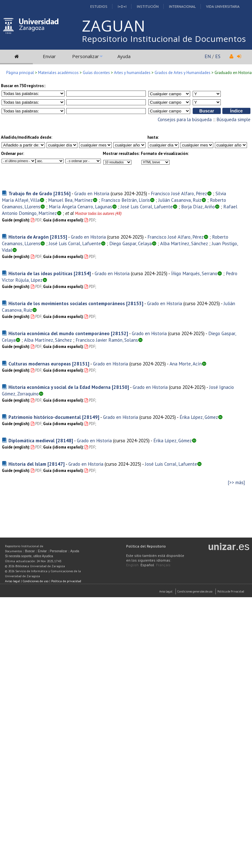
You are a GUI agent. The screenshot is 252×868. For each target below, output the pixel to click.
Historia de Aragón (29, 237)
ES (218, 56)
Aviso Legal (166, 591)
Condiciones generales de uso (195, 591)
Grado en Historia (92, 193)
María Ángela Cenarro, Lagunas (80, 206)
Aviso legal (12, 581)
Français (163, 565)
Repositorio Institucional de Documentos (164, 39)
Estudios (99, 6)
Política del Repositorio (146, 546)
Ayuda (124, 56)
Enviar (49, 56)
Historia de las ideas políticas (40, 273)
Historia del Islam (27, 464)
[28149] (91, 417)
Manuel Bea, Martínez (70, 200)
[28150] (120, 387)
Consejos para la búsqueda (185, 119)
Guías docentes (96, 73)
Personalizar (86, 56)
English (132, 565)
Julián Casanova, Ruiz (180, 200)
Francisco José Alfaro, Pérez (179, 193)
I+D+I (122, 6)
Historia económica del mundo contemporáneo (59, 333)
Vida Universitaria (223, 6)
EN (208, 56)
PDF (36, 220)
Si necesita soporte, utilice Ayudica (29, 556)
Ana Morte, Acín (186, 364)
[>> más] (236, 482)
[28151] (81, 364)
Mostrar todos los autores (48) (98, 213)
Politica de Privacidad (231, 591)
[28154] (82, 273)
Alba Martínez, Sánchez (184, 243)
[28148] (64, 440)
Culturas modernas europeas (40, 364)
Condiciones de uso (36, 581)
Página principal (20, 73)
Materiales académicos (58, 73)
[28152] (119, 333)
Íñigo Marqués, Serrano (194, 273)
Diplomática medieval (32, 440)
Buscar (30, 551)
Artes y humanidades (132, 73)
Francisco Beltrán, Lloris (126, 200)
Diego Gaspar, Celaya (131, 243)
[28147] (56, 464)
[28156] (62, 193)
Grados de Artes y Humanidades (183, 73)
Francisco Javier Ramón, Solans (107, 340)
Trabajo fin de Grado (30, 193)
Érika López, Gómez (199, 417)
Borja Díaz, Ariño (198, 206)
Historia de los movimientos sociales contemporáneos (67, 303)
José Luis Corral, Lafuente (147, 206)
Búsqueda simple (234, 119)
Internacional (182, 6)
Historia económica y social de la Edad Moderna (59, 387)
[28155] (59, 237)
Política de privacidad (66, 581)
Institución (148, 6)
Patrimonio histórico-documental (45, 417)
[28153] (135, 303)
